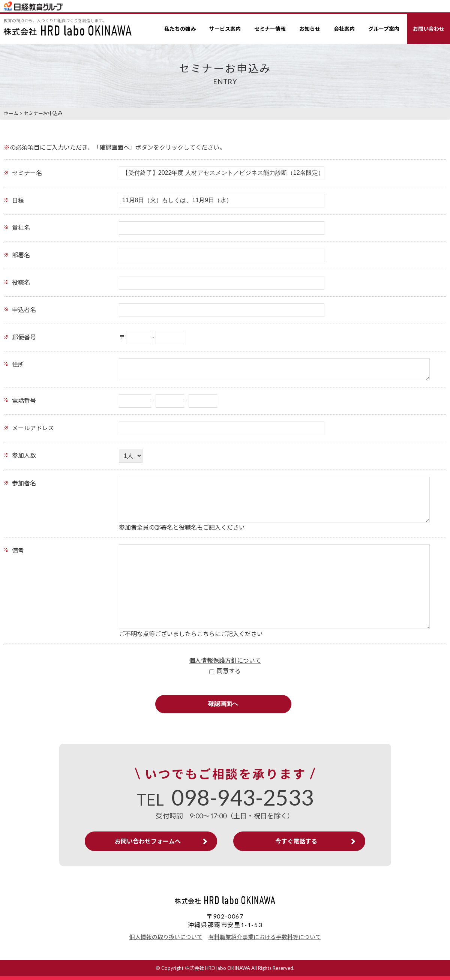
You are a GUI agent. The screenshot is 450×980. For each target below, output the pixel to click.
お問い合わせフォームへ (153, 841)
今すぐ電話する (292, 841)
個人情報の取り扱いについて (166, 937)
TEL (225, 800)
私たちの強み (180, 29)
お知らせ (310, 29)
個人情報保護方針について (225, 660)
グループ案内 (384, 29)
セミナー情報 (270, 29)
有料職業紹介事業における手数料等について (265, 937)
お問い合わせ (429, 29)
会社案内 (344, 29)
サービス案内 (225, 29)
